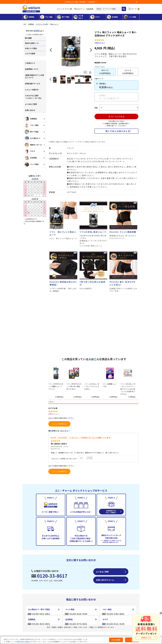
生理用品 (31, 24)
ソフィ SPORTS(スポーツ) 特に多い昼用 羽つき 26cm (74, 386)
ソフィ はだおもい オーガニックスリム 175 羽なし (92, 386)
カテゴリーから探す (42, 24)
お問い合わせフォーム (105, 580)
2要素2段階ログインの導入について (34, 76)
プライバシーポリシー (24, 642)
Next (136, 2)
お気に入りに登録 (85, 72)
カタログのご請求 (34, 97)
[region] (81, 640)
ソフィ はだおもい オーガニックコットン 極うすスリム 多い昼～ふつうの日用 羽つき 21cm (128, 389)
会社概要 (31, 635)
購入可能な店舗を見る (116, 131)
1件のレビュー (100, 43)
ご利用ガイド (30, 63)
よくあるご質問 (31, 104)
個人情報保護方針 (82, 635)
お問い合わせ (30, 110)
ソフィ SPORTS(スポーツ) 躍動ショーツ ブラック (56, 386)
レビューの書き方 (32, 90)
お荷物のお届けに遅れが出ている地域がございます (81, 2)
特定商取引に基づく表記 (55, 635)
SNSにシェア (90, 72)
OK (132, 640)
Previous (26, 2)
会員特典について (32, 69)
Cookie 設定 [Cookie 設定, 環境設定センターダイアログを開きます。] (116, 640)
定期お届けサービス (33, 84)
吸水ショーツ (54, 24)
